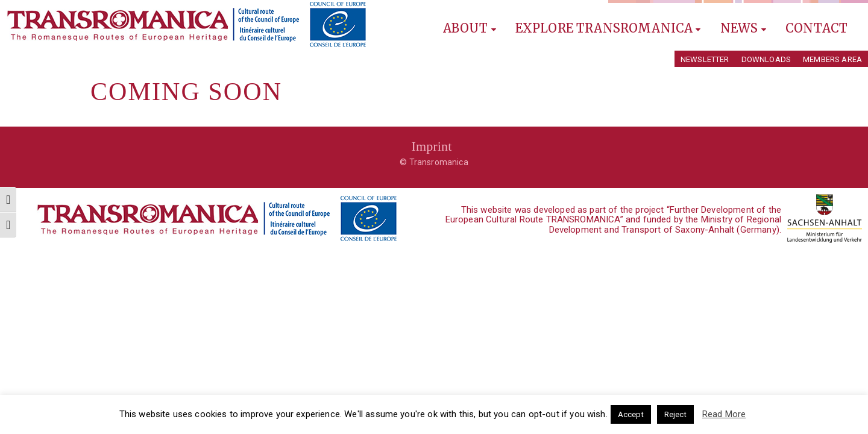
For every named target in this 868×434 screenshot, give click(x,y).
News (743, 28)
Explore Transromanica (608, 28)
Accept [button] (631, 414)
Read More (724, 414)
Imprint (431, 146)
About (470, 28)
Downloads (766, 59)
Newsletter (705, 59)
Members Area (832, 59)
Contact (816, 28)
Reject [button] (675, 414)
